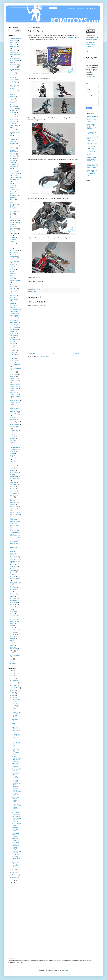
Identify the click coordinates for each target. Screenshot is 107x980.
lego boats (13, 287)
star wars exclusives (13, 519)
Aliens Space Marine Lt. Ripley (15, 835)
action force (13, 42)
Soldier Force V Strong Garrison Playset (92, 153)
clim (11, 136)
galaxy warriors (14, 212)
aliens (12, 63)
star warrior (13, 491)
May (13, 698)
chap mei (13, 130)
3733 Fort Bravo (92, 143)
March (14, 873)
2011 (12, 678)
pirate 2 (12, 362)
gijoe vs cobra (14, 220)
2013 (12, 673)
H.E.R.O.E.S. (14, 233)
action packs (14, 50)
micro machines (15, 327)
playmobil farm (14, 394)
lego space (13, 295)
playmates (13, 372)
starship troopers (15, 547)
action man (13, 45)
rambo (12, 435)
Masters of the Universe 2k (14, 313)
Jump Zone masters (15, 839)
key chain (13, 269)
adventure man (14, 58)
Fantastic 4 (13, 190)
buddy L (12, 115)
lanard (12, 271)
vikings (12, 626)
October (14, 685)
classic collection (15, 132)
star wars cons (14, 512)
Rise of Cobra (14, 449)
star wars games (15, 525)
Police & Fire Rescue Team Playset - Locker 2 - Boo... (16, 807)
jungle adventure (15, 261)
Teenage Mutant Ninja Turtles (15, 566)
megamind (13, 325)
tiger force (13, 594)
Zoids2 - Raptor (16, 740)
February (15, 875)
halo (11, 235)
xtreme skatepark (15, 655)
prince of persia (14, 424)
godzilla (12, 225)
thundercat (13, 590)
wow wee (13, 639)
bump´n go (13, 119)
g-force (12, 198)
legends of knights (15, 281)
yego (11, 659)
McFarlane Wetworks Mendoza (15, 765)
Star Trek (13, 489)
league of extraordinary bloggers (14, 277)
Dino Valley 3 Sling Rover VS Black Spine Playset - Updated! (93, 173)
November (15, 683)
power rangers (14, 420)
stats (11, 551)
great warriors (14, 229)
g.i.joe (12, 202)
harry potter (13, 240)
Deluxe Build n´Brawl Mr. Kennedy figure (16, 706)
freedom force (14, 196)
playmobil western (15, 408)
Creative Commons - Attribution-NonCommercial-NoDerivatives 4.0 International (92, 43)
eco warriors (14, 171)
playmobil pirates (15, 396)
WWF (12, 643)
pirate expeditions (15, 365)
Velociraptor (70, 37)
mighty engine (14, 329)
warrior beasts (14, 630)
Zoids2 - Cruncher (15, 724)
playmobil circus (15, 386)
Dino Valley (13, 156)
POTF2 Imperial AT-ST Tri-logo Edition (16, 853)
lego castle (13, 289)
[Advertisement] (17, 919)
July (13, 693)
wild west (13, 636)
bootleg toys (14, 108)
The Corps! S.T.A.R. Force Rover (16, 729)
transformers (14, 598)
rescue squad (14, 447)
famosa (12, 188)
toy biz (12, 596)
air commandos (14, 60)
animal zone (14, 67)
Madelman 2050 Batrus (16, 770)
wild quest (13, 634)
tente (11, 569)
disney (12, 162)
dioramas (13, 160)
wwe (11, 641)
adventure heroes (15, 55)
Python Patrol (14, 431)
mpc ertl (12, 342)
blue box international (14, 105)
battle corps (13, 79)
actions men (14, 53)
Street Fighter (14, 557)
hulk (11, 248)
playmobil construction (14, 391)
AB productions (14, 38)
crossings (13, 144)
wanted (12, 628)
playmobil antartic (15, 381)
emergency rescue (15, 180)
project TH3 (13, 426)
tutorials (12, 607)
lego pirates (13, 293)
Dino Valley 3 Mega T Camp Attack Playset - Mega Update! (93, 119)
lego (11, 284)
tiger (11, 592)
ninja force (13, 352)
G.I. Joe (12, 200)
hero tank (13, 244)
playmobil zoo (14, 412)
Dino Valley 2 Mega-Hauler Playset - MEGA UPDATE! (92, 127)
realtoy (12, 441)
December (15, 680)
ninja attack (13, 348)
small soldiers (14, 472)
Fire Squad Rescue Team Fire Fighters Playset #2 (16, 759)
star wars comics (15, 509)
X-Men (12, 651)
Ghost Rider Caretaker (15, 720)
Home (54, 353)
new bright (13, 344)
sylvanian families (15, 561)
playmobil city (14, 389)
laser (11, 273)
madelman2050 (14, 300)
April (13, 870)
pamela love (14, 360)
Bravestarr (13, 111)
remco (12, 443)
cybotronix (13, 148)
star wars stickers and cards (15, 541)
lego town (13, 297)
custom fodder (14, 146)
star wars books (15, 506)
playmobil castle (15, 384)
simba (12, 468)
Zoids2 (34, 291)
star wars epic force (16, 514)
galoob (12, 214)
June (14, 695)
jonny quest (13, 259)
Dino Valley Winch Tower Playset (16, 858)
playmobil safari (14, 402)
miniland (12, 331)
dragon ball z (14, 165)
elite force (13, 175)
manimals (13, 307)
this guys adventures (13, 587)
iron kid (12, 255)
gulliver (12, 231)
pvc (11, 428)
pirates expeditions (15, 368)
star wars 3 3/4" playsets (14, 504)
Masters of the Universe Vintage (15, 316)
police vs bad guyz (15, 414)
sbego (12, 456)
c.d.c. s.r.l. (13, 121)
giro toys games (15, 222)
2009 (12, 883)
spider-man (13, 483)
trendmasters (14, 601)
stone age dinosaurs (13, 554)
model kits (13, 334)
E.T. (11, 169)
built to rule (13, 117)
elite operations (14, 178)
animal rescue (14, 65)
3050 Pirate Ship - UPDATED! (92, 147)
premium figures (15, 422)
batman (12, 77)
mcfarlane (13, 321)
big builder (13, 97)
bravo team (13, 113)
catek (12, 128)
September (15, 688)
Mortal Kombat (14, 339)
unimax (12, 613)
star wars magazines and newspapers (14, 531)
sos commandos (15, 479)
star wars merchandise (14, 535)
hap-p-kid (13, 237)
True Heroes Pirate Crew (16, 813)
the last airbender (15, 579)
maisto (12, 303)
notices (12, 358)
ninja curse (13, 350)
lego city (12, 291)
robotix (12, 454)
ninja (11, 346)
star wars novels (15, 538)
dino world (13, 158)
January (14, 877)
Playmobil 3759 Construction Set (16, 744)
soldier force (14, 477)
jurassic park (14, 265)
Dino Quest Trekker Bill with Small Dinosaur (16, 735)
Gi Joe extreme (14, 218)
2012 (12, 676)
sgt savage (13, 466)
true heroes (13, 605)
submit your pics (15, 559)
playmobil (13, 376)
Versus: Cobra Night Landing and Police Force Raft (16, 819)
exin (11, 183)
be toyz (12, 89)
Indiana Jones (14, 250)
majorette (13, 305)
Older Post (76, 353)
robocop (12, 451)
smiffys (12, 474)
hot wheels (13, 246)
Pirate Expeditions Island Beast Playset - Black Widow (16, 714)
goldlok (12, 227)
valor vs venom (14, 621)
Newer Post (31, 353)
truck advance (14, 603)
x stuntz (12, 645)
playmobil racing (15, 400)
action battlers (14, 40)
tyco (11, 609)
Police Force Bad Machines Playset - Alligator (15, 846)
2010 (12, 881)
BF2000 (12, 95)
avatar (12, 75)
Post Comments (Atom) (42, 356)
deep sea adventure (13, 151)
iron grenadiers (14, 253)
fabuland (13, 186)
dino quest (13, 154)
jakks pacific (14, 257)
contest (12, 142)
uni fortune (13, 611)
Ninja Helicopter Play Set (16, 824)
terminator (13, 571)
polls (11, 418)
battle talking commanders (14, 82)
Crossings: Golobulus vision (15, 829)
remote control (14, 445)
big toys (12, 99)
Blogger (66, 971)
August (14, 690)
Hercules (13, 242)
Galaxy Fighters (15, 208)
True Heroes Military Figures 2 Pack (15, 799)
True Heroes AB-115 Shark (92, 133)
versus (12, 624)
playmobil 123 (14, 378)
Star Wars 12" (14, 493)
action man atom (15, 47)
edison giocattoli (15, 173)
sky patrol (13, 470)
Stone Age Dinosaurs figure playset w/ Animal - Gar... (16, 751)
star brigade (13, 485)
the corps (13, 577)
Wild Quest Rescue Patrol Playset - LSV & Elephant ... (16, 792)
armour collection (15, 69)
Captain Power (14, 126)
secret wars (13, 462)
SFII (11, 464)
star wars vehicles (15, 544)
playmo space (14, 374)
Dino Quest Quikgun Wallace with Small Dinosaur (16, 783)
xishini (12, 653)
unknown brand (14, 616)
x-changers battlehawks (13, 648)
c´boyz (12, 123)
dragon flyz (13, 167)
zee (11, 661)
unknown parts (14, 619)
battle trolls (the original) (14, 86)
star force (13, 487)
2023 (12, 671)
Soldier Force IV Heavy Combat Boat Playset (92, 159)
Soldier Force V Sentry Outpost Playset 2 (16, 865)
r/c (11, 433)
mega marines (14, 323)
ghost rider (13, 216)
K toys (12, 267)
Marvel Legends (15, 310)
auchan (12, 73)
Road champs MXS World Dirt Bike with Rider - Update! (93, 166)
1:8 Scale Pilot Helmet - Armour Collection (16, 775)
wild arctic (13, 632)
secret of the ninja (15, 458)
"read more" (92, 76)
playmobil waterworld (13, 405)
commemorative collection (15, 139)
